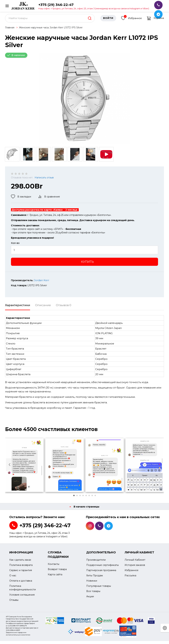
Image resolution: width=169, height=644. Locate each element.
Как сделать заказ (20, 563)
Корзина (155, 21)
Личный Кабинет (135, 563)
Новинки (92, 584)
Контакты (54, 567)
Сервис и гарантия (21, 573)
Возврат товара (57, 572)
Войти (108, 21)
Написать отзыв (44, 181)
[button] (74, 499)
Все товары (93, 594)
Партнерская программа (101, 573)
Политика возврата (21, 568)
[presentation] (10, 468)
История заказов (135, 568)
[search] (90, 21)
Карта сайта (55, 578)
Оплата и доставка (21, 584)
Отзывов (64, 308)
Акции (90, 599)
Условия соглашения (22, 598)
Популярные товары (99, 589)
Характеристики (18, 308)
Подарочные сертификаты (102, 568)
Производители (96, 563)
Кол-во (15, 246)
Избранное (132, 21)
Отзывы (14, 603)
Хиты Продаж (95, 578)
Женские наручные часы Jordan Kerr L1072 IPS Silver (51, 30)
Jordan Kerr (42, 283)
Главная (10, 30)
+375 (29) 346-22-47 (94, 6)
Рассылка (130, 578)
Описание (43, 308)
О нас (13, 578)
